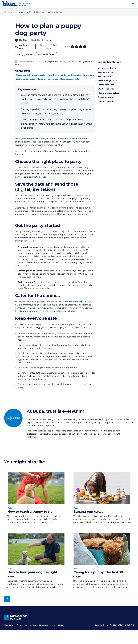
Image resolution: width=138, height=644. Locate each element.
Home (7, 12)
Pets (31, 12)
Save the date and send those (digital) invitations (71, 70)
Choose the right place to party (30, 70)
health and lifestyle (47, 54)
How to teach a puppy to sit (30, 507)
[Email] (81, 47)
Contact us (9, 626)
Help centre (9, 620)
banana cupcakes (74, 297)
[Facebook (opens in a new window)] (72, 47)
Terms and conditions (14, 633)
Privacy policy (11, 639)
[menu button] (133, 4)
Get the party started (25, 74)
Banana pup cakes (88, 507)
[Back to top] (7, 594)
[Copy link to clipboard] (85, 47)
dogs (19, 54)
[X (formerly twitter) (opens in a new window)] (76, 47)
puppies (29, 54)
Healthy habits (20, 12)
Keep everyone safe (70, 74)
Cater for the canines (48, 74)
